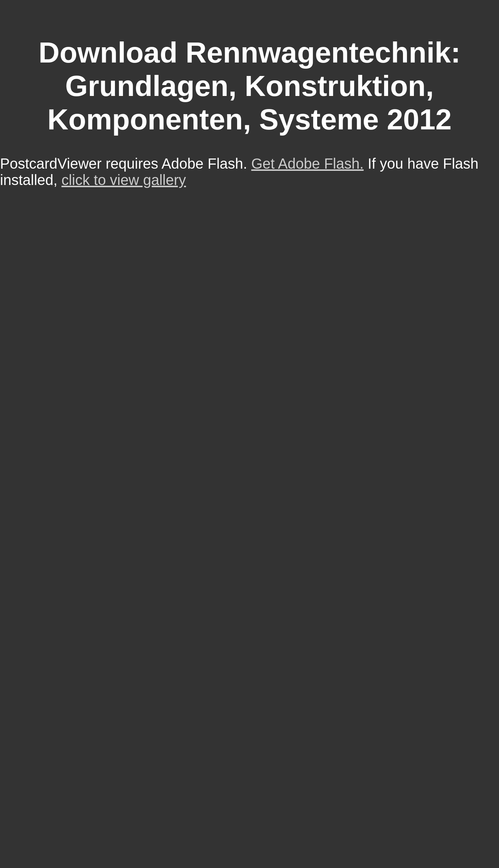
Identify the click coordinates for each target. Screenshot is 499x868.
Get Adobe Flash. (308, 164)
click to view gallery (124, 180)
